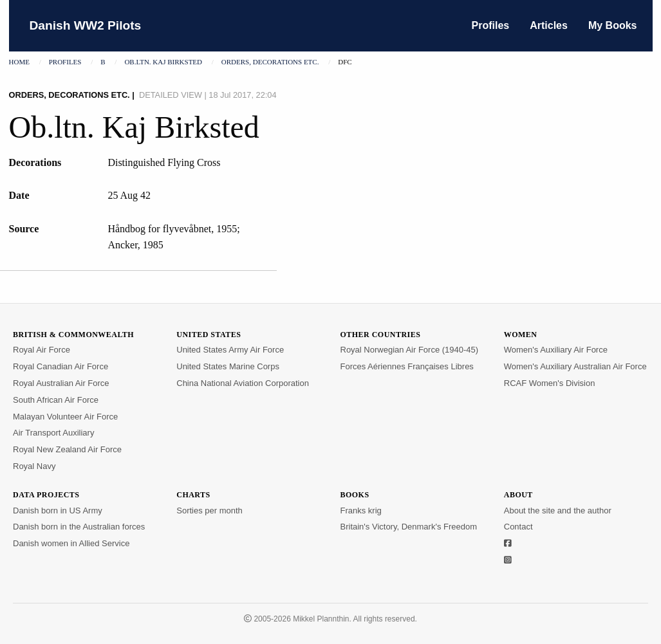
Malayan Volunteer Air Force (65, 417)
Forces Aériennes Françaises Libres (407, 366)
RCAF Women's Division (550, 383)
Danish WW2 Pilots (86, 25)
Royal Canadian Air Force (61, 366)
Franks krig (361, 511)
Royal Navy (34, 466)
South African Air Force (56, 400)
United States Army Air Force (230, 350)
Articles (549, 25)
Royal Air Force (42, 350)
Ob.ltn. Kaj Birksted (163, 62)
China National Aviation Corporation (243, 383)
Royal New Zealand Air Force (67, 449)
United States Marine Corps (228, 366)
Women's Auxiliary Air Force (556, 350)
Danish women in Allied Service (71, 543)
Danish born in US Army (58, 511)
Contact (518, 527)
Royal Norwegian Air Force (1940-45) (410, 350)
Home (19, 62)
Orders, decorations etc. (270, 62)
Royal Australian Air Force (61, 383)
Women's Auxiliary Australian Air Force (575, 366)
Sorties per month (209, 511)
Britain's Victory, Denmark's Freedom (409, 527)
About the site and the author (558, 511)
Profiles (491, 25)
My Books (613, 25)
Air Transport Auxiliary (53, 433)
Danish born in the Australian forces (79, 527)
